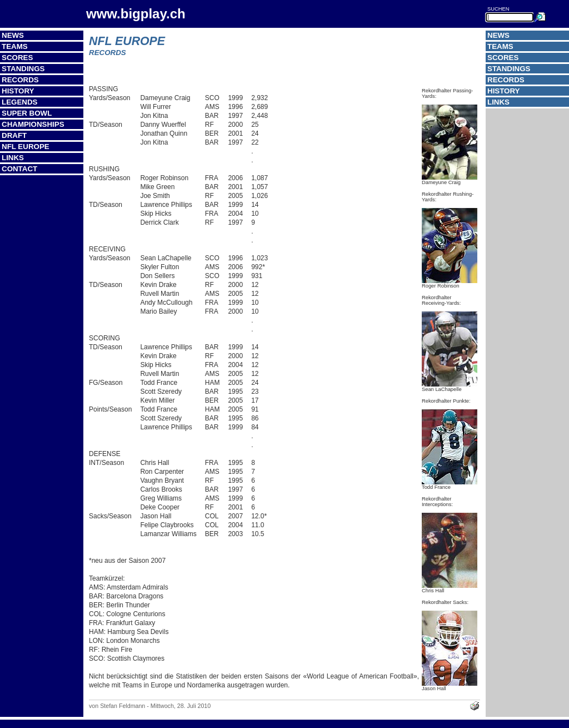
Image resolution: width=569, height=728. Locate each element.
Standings (23, 69)
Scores (17, 58)
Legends (19, 102)
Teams (15, 46)
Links (13, 158)
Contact (19, 169)
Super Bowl (27, 113)
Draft (14, 135)
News (13, 35)
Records (20, 80)
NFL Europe (26, 147)
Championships (33, 124)
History (18, 91)
